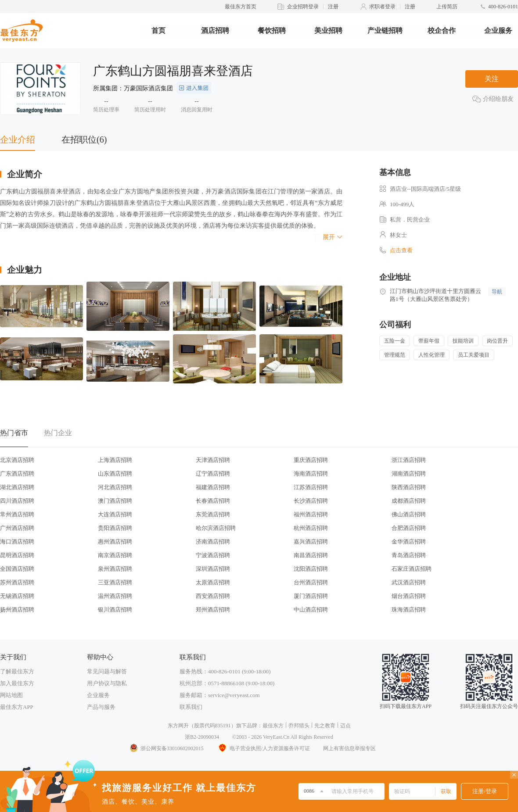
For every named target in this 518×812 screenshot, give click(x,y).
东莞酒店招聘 (213, 514)
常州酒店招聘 (17, 514)
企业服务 (498, 30)
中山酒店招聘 (311, 610)
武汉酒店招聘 (409, 582)
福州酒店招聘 (311, 514)
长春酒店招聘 (213, 501)
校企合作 (442, 30)
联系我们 (191, 707)
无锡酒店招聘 (17, 596)
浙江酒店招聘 (409, 460)
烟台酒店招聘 (409, 596)
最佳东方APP (17, 707)
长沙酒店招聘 (311, 501)
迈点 (345, 726)
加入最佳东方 (17, 683)
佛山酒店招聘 (409, 514)
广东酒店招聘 (17, 474)
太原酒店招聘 (213, 582)
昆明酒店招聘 (17, 555)
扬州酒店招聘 (17, 610)
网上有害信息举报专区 (349, 748)
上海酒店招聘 (115, 460)
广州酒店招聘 (17, 528)
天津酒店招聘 (213, 460)
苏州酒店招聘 (17, 582)
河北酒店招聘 (115, 487)
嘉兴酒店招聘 (311, 542)
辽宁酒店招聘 (213, 474)
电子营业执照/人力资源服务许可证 (263, 748)
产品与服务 (101, 707)
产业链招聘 (385, 30)
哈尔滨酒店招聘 (216, 528)
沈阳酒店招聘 (311, 569)
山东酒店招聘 (115, 474)
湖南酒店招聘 (409, 474)
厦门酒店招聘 (311, 596)
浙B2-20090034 (202, 737)
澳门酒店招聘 (115, 501)
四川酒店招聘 (17, 501)
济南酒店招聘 (213, 542)
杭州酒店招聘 (311, 528)
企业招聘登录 (303, 7)
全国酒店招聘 (17, 569)
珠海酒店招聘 (409, 610)
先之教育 (325, 726)
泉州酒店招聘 (115, 569)
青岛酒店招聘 (409, 555)
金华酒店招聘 (409, 542)
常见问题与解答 (107, 671)
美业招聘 (328, 30)
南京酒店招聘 (115, 555)
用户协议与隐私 (107, 683)
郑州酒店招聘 (213, 610)
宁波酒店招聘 (213, 555)
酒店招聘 (215, 30)
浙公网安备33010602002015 (166, 748)
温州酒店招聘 (115, 596)
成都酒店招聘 (409, 501)
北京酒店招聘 (17, 460)
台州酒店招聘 (311, 582)
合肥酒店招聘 (409, 528)
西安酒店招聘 (213, 596)
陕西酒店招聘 (409, 487)
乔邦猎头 (299, 726)
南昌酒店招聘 (311, 555)
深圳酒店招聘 (213, 569)
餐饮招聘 (272, 30)
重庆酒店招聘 (311, 460)
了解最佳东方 (17, 671)
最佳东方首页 (241, 7)
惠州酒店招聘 (115, 542)
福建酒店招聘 (213, 487)
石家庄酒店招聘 (412, 569)
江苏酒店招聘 (311, 487)
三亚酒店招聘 (115, 582)
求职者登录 (382, 7)
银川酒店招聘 (115, 610)
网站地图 (11, 695)
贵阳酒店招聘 (115, 528)
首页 (158, 30)
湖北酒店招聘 (17, 487)
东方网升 (178, 726)
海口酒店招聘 (17, 542)
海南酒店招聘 (311, 474)
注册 (333, 7)
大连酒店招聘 (115, 514)
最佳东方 (273, 726)
